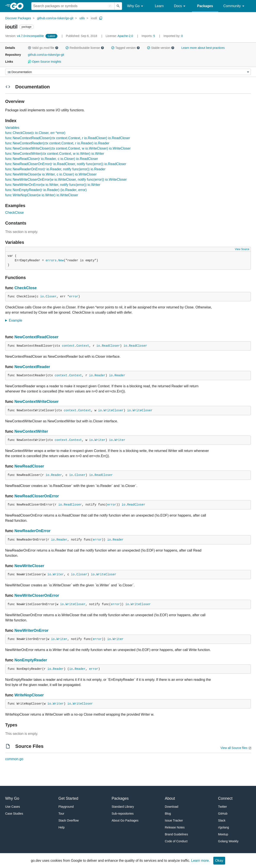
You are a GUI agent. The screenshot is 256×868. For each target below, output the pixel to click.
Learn (159, 6)
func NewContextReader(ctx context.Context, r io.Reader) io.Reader (57, 143)
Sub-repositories (123, 814)
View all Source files (234, 748)
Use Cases (13, 807)
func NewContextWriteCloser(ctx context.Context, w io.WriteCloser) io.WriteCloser (68, 148)
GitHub (223, 814)
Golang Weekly (228, 841)
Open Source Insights (44, 62)
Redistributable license (85, 48)
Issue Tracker (174, 820)
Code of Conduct (176, 841)
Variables (12, 128)
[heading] (18, 6)
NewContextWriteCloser (37, 402)
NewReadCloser (29, 466)
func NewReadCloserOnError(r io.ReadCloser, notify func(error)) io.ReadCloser (66, 164)
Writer (100, 440)
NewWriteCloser (29, 566)
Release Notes (175, 827)
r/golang (224, 827)
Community (235, 6)
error (74, 297)
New (61, 260)
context (68, 346)
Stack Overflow (69, 820)
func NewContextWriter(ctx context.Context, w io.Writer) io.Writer (55, 154)
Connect (225, 798)
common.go (14, 759)
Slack (222, 820)
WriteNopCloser (29, 695)
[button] (30, 48)
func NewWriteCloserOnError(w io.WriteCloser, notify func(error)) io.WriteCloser (66, 180)
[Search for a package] (73, 6)
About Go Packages (125, 820)
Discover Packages (18, 18)
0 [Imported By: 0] (173, 36)
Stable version (161, 48)
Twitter (222, 807)
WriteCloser (113, 410)
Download (171, 807)
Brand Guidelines (176, 834)
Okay (219, 861)
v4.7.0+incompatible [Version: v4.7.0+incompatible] (25, 36)
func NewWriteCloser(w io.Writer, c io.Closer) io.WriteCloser (51, 174)
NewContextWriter (31, 431)
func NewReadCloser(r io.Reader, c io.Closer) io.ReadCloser (52, 159)
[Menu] (128, 72)
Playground (66, 807)
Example (17, 320)
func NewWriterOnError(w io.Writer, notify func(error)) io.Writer (53, 185)
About (170, 798)
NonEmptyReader (31, 660)
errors (51, 260)
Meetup (223, 834)
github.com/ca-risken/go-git (55, 18)
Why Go (136, 6)
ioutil (94, 18)
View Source (242, 249)
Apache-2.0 (125, 36)
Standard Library (123, 807)
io (42, 297)
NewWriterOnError (31, 630)
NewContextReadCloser (36, 337)
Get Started (68, 798)
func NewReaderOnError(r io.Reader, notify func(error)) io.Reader (55, 169)
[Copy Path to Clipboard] (101, 18)
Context (83, 346)
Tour (61, 814)
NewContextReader (32, 367)
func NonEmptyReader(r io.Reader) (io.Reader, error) (46, 190)
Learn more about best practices (203, 48)
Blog (168, 814)
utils (82, 18)
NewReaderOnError (32, 531)
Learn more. (200, 861)
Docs (180, 6)
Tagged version (126, 48)
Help (62, 827)
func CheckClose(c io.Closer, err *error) (35, 133)
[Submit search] (118, 6)
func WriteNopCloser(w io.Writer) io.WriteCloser (42, 195)
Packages (205, 6)
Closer (51, 297)
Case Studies (14, 814)
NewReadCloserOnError (37, 496)
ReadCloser (111, 346)
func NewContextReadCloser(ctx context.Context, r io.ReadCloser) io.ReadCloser (68, 138)
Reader (100, 375)
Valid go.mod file (43, 48)
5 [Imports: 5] (149, 36)
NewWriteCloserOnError (37, 595)
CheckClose (14, 213)
